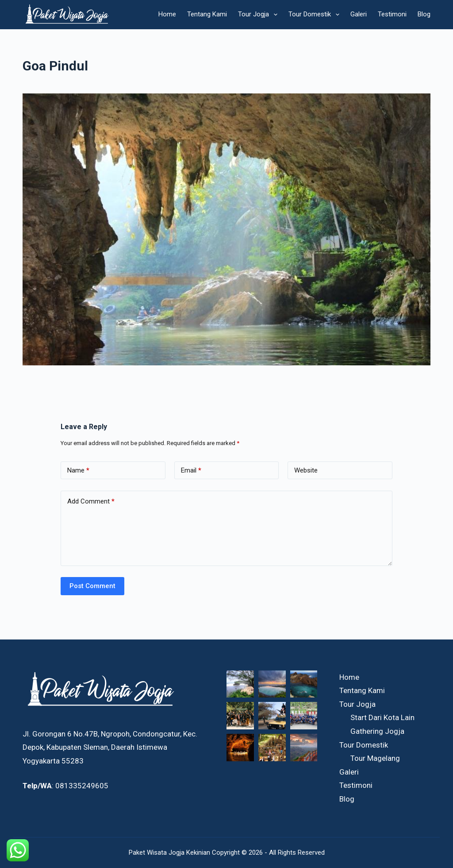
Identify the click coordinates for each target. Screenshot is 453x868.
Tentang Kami (207, 14)
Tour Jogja (259, 15)
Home (167, 14)
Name (78, 471)
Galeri (359, 14)
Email (191, 471)
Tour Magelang (375, 758)
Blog (424, 14)
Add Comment (91, 502)
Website (306, 470)
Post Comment (92, 586)
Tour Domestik (316, 15)
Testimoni (392, 14)
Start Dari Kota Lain (382, 717)
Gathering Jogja (377, 731)
